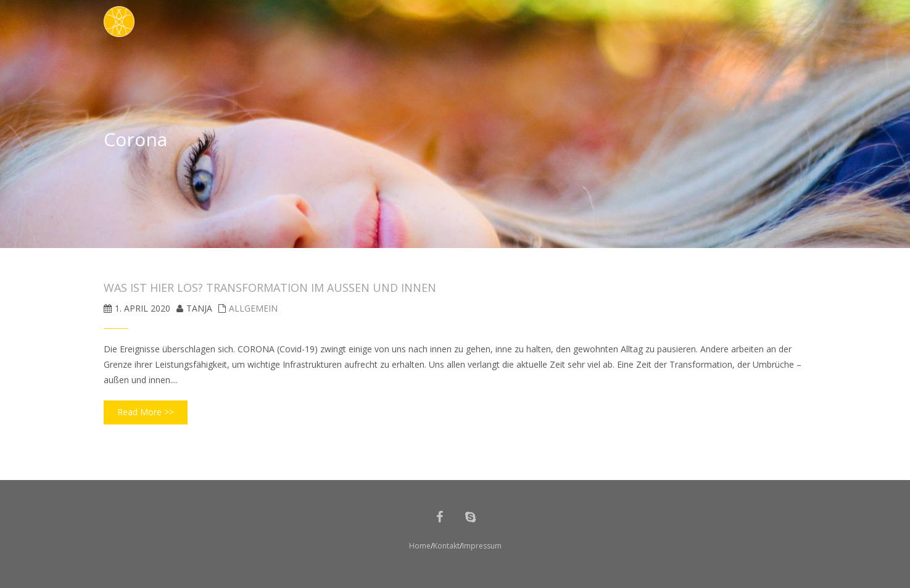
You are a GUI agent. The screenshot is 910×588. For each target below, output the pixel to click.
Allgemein (253, 308)
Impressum (482, 546)
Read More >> (146, 412)
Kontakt (446, 546)
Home (420, 546)
